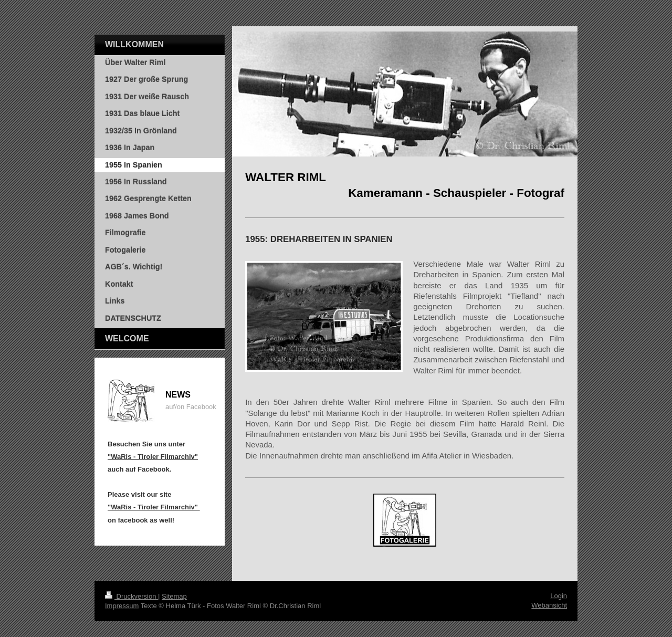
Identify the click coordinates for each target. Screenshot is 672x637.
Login (559, 596)
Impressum (122, 606)
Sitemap (174, 596)
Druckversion (132, 596)
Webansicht (549, 605)
